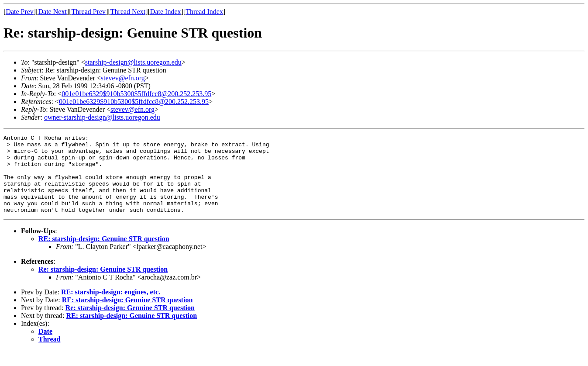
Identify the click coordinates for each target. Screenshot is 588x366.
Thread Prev (88, 12)
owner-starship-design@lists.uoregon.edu (102, 117)
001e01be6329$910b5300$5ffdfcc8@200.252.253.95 (136, 94)
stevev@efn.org (123, 78)
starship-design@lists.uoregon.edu (133, 62)
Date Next (53, 12)
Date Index (166, 12)
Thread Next (128, 12)
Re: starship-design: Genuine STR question (103, 285)
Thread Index (204, 12)
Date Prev (20, 12)
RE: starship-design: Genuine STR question (104, 254)
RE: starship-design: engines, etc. (111, 308)
